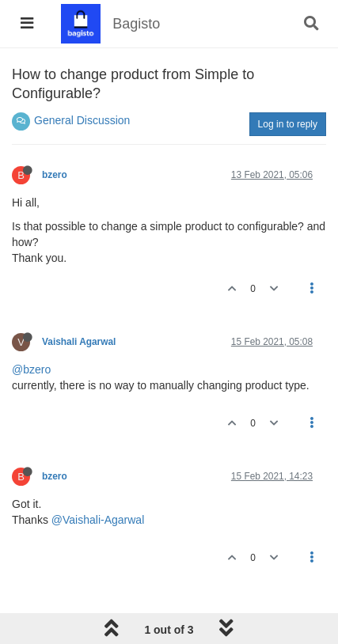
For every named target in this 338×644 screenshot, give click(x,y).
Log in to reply (288, 124)
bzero (55, 175)
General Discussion (82, 120)
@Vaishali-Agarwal (98, 520)
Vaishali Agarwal (79, 342)
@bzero (31, 369)
